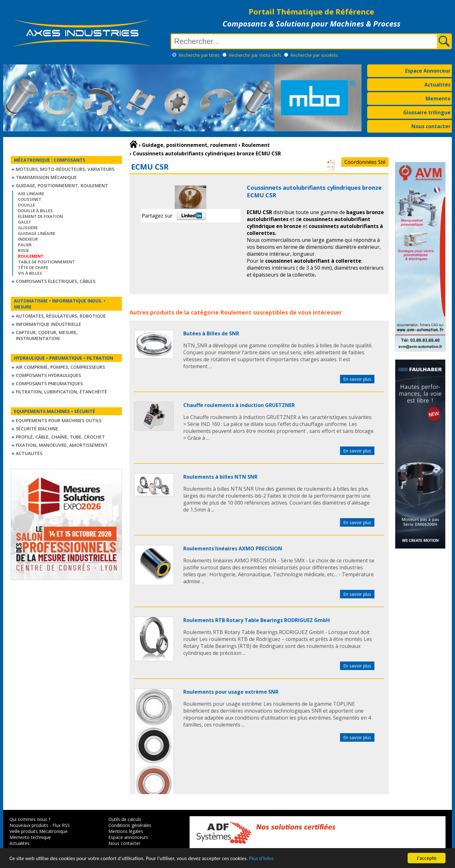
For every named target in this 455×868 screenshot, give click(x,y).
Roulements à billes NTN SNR (220, 477)
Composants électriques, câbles (56, 281)
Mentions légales (126, 831)
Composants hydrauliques (48, 375)
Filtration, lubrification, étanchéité (61, 392)
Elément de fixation (40, 216)
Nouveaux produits (29, 825)
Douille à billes (35, 211)
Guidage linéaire (37, 233)
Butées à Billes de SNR (211, 333)
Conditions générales (130, 825)
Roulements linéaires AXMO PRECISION (233, 548)
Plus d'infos (261, 858)
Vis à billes (30, 273)
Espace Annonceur (428, 71)
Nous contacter (431, 126)
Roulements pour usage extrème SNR (231, 692)
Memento (438, 99)
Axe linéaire (31, 194)
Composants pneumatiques (49, 383)
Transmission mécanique (46, 177)
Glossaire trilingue (427, 112)
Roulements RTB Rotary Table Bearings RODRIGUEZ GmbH (257, 620)
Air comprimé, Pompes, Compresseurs (60, 367)
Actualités (437, 85)
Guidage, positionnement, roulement (62, 186)
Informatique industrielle (49, 324)
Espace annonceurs (128, 837)
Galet (25, 222)
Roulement (236, 312)
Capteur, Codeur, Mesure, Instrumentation (47, 335)
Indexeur (28, 239)
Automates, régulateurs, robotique (61, 316)
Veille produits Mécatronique (39, 831)
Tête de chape (33, 267)
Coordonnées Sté (365, 162)
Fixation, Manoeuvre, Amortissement (62, 445)
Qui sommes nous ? (30, 819)
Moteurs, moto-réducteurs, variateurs (65, 169)
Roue (24, 250)
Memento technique (30, 837)
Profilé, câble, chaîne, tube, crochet (60, 437)
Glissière (28, 228)
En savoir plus (357, 379)
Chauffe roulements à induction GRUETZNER (239, 405)
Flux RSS (61, 825)
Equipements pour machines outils (59, 420)
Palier (25, 245)
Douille (27, 205)
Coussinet (30, 199)
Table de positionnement (46, 262)
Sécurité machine (37, 429)
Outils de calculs (125, 819)
